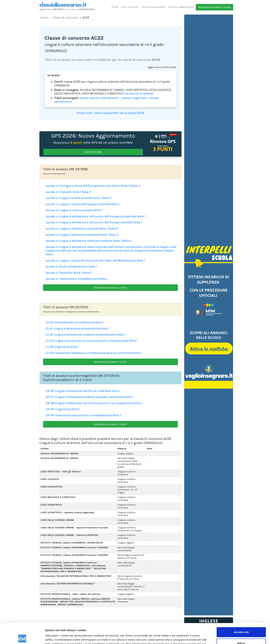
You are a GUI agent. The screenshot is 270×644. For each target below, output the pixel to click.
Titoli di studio (130, 7)
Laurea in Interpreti (59, 192)
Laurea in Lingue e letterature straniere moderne (79, 241)
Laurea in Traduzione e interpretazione (72, 279)
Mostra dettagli (54, 637)
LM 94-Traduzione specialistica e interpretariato (79, 415)
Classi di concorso (65, 18)
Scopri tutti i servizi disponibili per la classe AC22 (111, 113)
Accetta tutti (241, 612)
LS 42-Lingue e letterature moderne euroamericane (81, 335)
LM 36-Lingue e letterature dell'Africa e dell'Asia (78, 391)
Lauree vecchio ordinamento (99, 98)
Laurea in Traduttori (59, 273)
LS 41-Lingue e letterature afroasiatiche (73, 329)
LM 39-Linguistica (58, 409)
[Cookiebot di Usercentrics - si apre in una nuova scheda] (22, 637)
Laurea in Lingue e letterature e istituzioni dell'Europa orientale (89, 222)
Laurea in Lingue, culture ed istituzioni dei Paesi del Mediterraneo (91, 260)
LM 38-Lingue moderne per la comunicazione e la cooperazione (89, 403)
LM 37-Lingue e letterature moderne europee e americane (85, 397)
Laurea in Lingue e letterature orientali (72, 229)
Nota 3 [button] (135, 186)
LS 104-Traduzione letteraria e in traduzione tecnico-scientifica (89, 353)
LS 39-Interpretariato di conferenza (70, 322)
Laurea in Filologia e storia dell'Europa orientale (78, 186)
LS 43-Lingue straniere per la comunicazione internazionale (87, 341)
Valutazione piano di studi (214, 7)
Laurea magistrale (134, 98)
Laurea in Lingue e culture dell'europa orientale (78, 204)
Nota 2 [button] (126, 186)
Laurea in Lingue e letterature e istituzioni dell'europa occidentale (91, 216)
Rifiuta (241, 623)
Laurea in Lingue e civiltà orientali (69, 198)
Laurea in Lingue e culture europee (69, 210)
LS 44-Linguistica (58, 347)
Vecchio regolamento (181, 7)
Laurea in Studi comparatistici (67, 267)
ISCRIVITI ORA (93, 152)
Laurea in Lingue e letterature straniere (72, 235)
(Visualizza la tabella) (138, 93)
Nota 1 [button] (116, 186)
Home (115, 7)
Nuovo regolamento (154, 7)
